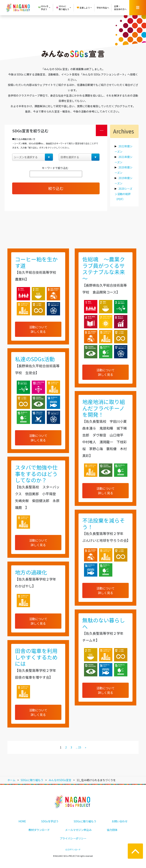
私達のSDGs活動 (35, 359)
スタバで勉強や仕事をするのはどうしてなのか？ (36, 474)
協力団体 (112, 830)
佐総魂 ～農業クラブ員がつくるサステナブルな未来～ (104, 269)
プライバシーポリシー (73, 838)
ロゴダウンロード (73, 849)
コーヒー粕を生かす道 (36, 262)
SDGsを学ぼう (50, 821)
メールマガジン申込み (78, 830)
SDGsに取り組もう (85, 821)
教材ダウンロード (39, 830)
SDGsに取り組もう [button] (62, 8)
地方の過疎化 (31, 572)
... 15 (79, 747)
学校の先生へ (103, 8)
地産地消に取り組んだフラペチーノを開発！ (104, 408)
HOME (22, 821)
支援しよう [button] (83, 8)
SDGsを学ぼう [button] (43, 8)
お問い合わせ (120, 821)
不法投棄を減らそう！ (104, 524)
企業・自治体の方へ (120, 8)
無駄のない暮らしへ (104, 623)
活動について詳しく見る (38, 329)
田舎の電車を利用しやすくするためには (36, 657)
